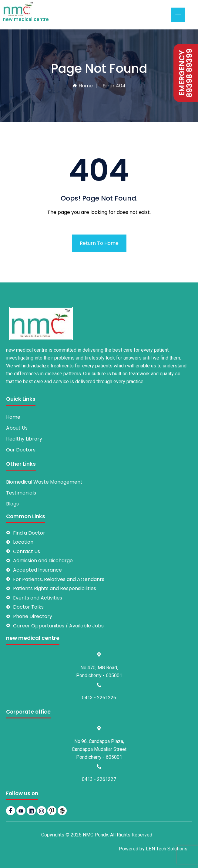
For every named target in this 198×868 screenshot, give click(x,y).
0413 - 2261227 (99, 779)
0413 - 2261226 (99, 698)
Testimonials (21, 493)
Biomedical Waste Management (44, 482)
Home (83, 86)
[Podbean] (62, 811)
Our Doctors (21, 450)
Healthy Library (24, 439)
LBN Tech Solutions (167, 849)
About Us (17, 428)
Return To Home (99, 243)
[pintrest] (52, 811)
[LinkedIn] (31, 811)
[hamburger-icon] (178, 15)
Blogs (12, 504)
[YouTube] (21, 811)
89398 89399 (190, 73)
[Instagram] (42, 811)
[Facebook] (11, 811)
